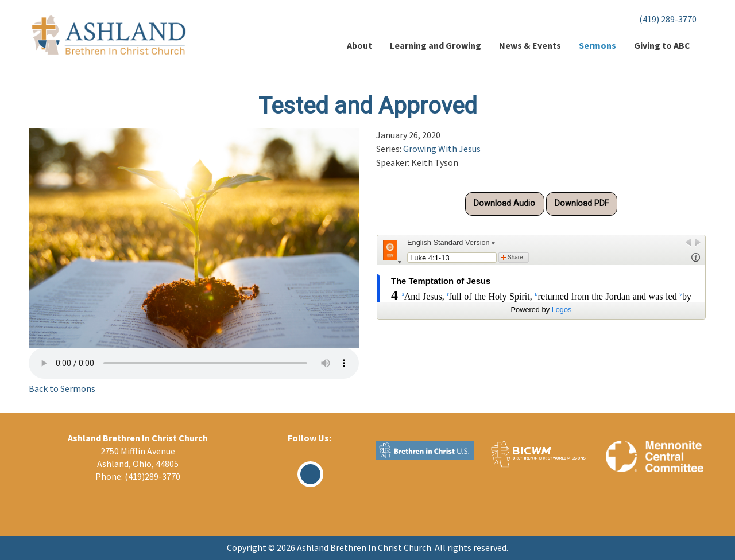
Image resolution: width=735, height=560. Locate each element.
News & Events (530, 45)
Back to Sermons (62, 388)
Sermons (597, 45)
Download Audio (504, 203)
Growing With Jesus (442, 149)
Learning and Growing (436, 45)
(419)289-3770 (152, 476)
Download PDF (582, 203)
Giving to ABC (662, 45)
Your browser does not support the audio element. (194, 363)
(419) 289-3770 (668, 19)
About (359, 45)
